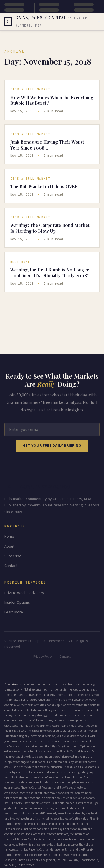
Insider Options (17, 603)
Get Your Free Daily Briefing (52, 446)
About (9, 547)
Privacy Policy (43, 657)
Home (9, 537)
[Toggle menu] (99, 22)
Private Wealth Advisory (24, 593)
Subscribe (13, 556)
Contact (11, 566)
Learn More (14, 612)
